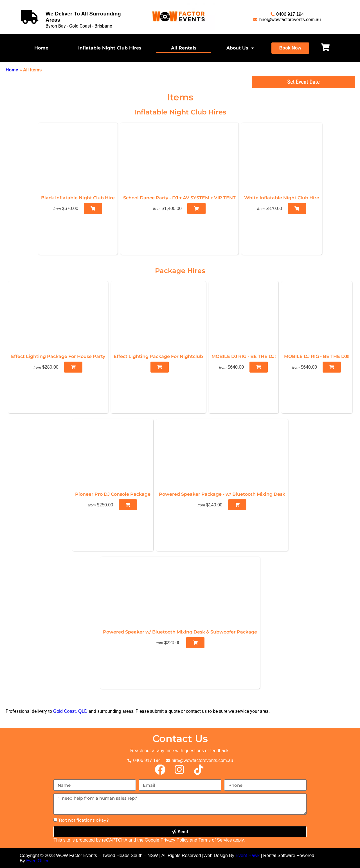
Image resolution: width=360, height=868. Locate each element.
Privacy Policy (175, 840)
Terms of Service (215, 840)
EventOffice (38, 861)
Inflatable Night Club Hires (110, 48)
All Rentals (184, 48)
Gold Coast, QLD (70, 711)
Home (41, 48)
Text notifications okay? (84, 820)
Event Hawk (247, 855)
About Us (240, 48)
